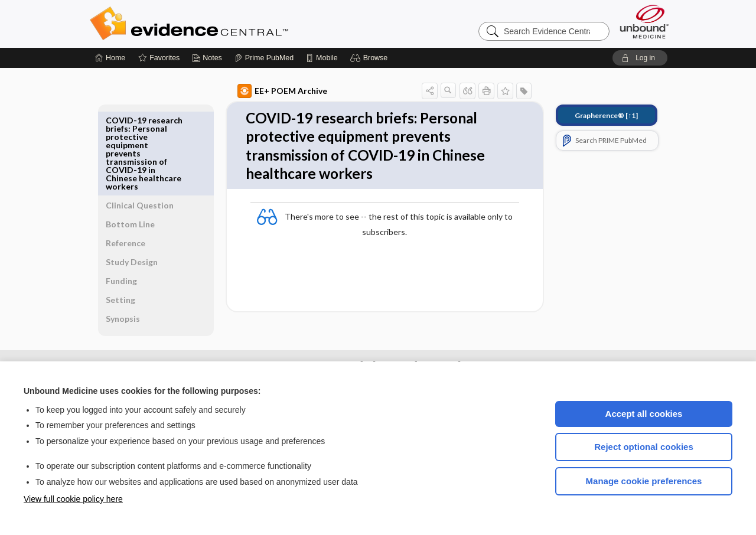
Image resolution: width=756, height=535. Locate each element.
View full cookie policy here (73, 499)
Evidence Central (236, 24)
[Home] (110, 58)
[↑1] (593, 115)
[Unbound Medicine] (644, 22)
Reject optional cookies (644, 447)
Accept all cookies (644, 414)
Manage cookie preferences (644, 481)
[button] (371, 58)
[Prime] (264, 58)
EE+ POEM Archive (269, 91)
